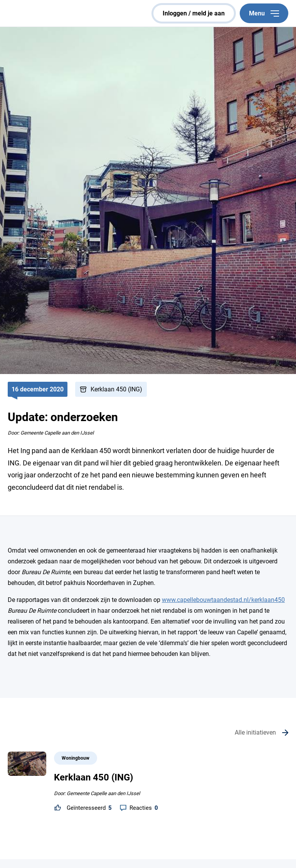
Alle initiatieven (255, 732)
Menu (264, 13)
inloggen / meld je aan (194, 13)
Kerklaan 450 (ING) (116, 389)
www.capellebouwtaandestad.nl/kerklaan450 (223, 600)
